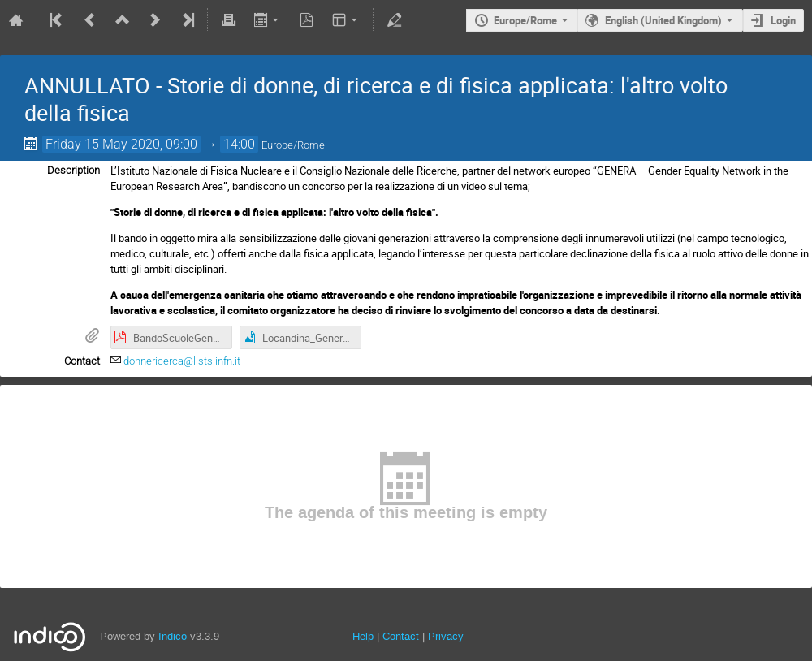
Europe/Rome (525, 20)
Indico (173, 636)
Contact (401, 636)
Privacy (446, 636)
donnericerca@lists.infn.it (182, 361)
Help (363, 636)
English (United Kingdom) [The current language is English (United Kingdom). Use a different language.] (663, 20)
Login (783, 20)
